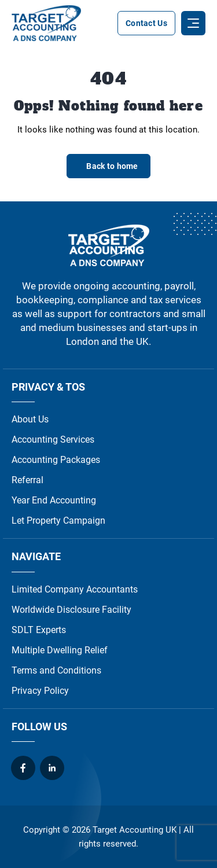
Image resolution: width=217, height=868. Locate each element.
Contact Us (146, 23)
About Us (30, 419)
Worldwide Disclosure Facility (71, 610)
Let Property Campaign (58, 521)
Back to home (112, 166)
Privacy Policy (40, 691)
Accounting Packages (56, 460)
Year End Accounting (54, 500)
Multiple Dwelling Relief (60, 650)
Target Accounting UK (135, 830)
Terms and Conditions (56, 670)
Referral (27, 480)
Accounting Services (53, 439)
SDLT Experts (39, 630)
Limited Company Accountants (75, 589)
